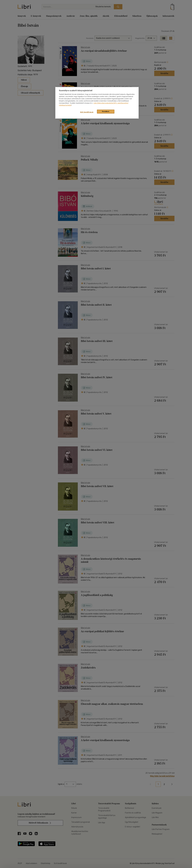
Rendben (106, 111)
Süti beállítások (87, 112)
